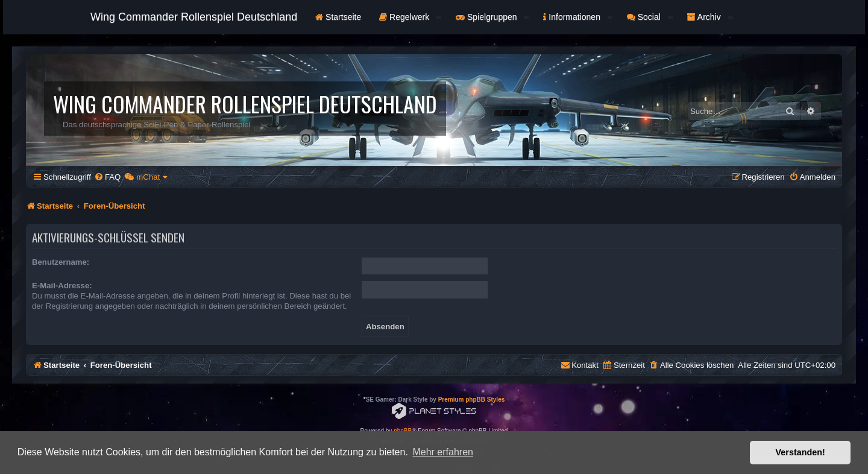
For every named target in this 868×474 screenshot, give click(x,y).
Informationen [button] (577, 17)
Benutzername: (61, 262)
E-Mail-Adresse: (62, 286)
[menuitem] (107, 177)
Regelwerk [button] (410, 17)
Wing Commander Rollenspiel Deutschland (194, 17)
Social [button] (650, 17)
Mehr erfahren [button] (443, 452)
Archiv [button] (710, 17)
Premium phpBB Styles (472, 400)
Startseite (338, 17)
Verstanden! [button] (800, 452)
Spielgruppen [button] (492, 17)
